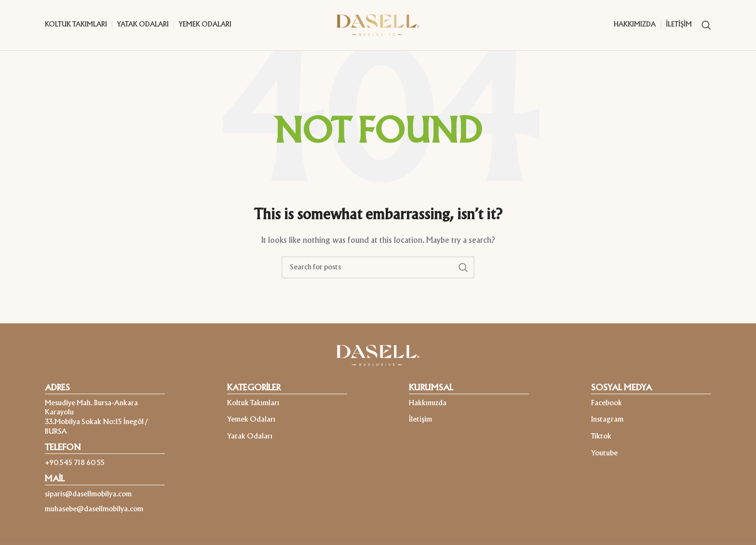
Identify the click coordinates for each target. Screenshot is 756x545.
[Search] (706, 25)
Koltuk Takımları (253, 403)
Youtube (604, 453)
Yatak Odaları (250, 437)
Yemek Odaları (251, 420)
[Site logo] (378, 25)
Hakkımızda (428, 403)
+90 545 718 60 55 (75, 463)
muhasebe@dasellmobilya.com (94, 509)
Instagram (607, 420)
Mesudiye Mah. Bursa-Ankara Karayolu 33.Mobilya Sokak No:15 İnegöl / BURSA (96, 418)
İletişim (420, 420)
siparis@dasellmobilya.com (88, 494)
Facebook (607, 403)
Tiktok (601, 437)
